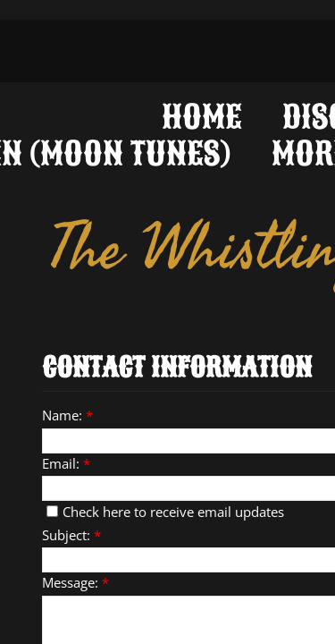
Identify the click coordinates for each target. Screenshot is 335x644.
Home (202, 115)
